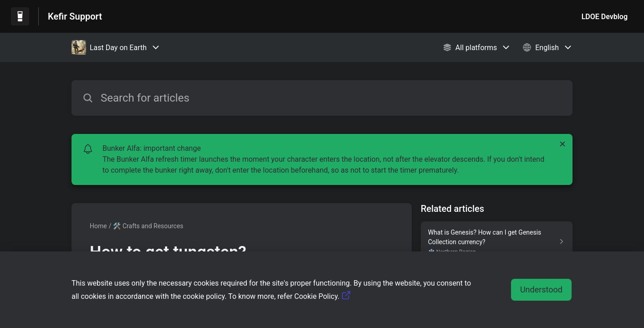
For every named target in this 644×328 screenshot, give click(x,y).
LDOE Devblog (605, 17)
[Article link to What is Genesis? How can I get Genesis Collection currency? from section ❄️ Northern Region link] (497, 242)
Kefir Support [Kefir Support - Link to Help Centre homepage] (75, 16)
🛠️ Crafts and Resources (148, 226)
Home (98, 226)
